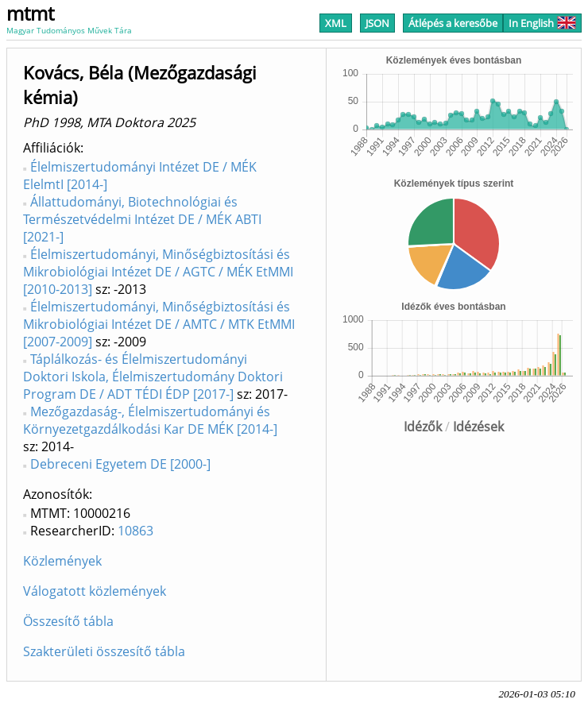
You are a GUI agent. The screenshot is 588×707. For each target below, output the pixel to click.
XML (336, 23)
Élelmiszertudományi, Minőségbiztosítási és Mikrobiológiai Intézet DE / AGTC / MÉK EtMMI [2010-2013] (158, 272)
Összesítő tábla (68, 621)
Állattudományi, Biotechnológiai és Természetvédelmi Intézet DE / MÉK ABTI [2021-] (142, 219)
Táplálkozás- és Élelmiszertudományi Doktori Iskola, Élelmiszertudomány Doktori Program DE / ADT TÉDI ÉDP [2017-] (153, 377)
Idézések (478, 427)
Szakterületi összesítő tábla (104, 651)
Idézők (423, 427)
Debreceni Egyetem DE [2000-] (120, 464)
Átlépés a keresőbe (453, 23)
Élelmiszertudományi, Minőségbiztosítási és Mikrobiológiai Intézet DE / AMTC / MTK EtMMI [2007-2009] (159, 324)
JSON (377, 23)
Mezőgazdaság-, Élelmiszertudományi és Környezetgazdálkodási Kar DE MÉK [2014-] (150, 420)
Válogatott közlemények (95, 591)
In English (542, 23)
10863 (135, 531)
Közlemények (62, 561)
